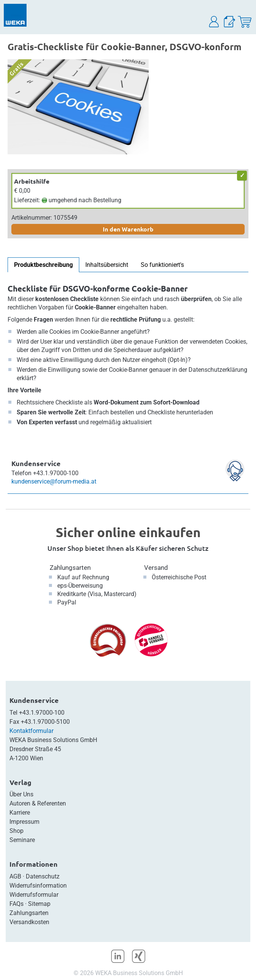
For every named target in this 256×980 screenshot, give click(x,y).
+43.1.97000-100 (42, 713)
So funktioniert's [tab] (162, 265)
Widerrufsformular (34, 895)
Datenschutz (43, 876)
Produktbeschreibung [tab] (43, 265)
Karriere (20, 813)
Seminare (22, 840)
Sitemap (39, 904)
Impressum (24, 822)
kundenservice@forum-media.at (54, 481)
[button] (214, 22)
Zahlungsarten (70, 568)
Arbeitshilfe (32, 181)
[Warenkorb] (245, 22)
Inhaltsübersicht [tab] (107, 265)
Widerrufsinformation (38, 886)
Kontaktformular (31, 731)
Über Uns (21, 794)
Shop (16, 831)
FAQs (16, 904)
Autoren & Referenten (38, 803)
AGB (15, 876)
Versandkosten (29, 922)
